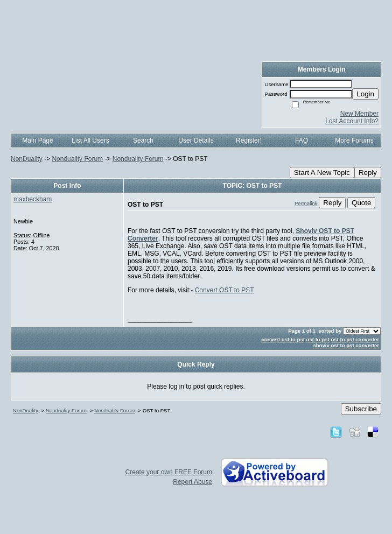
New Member (359, 114)
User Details (196, 140)
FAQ (302, 140)
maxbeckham (33, 199)
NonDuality (27, 159)
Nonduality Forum (77, 159)
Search (143, 140)
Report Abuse (192, 482)
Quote (361, 203)
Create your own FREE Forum (169, 472)
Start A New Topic (322, 173)
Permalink (306, 203)
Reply (368, 173)
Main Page (37, 140)
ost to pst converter (355, 339)
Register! (249, 140)
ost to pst (318, 339)
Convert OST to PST (225, 290)
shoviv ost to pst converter (346, 345)
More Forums (354, 140)
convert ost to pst (283, 339)
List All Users (90, 140)
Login (365, 94)
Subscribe (361, 409)
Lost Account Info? (352, 121)
